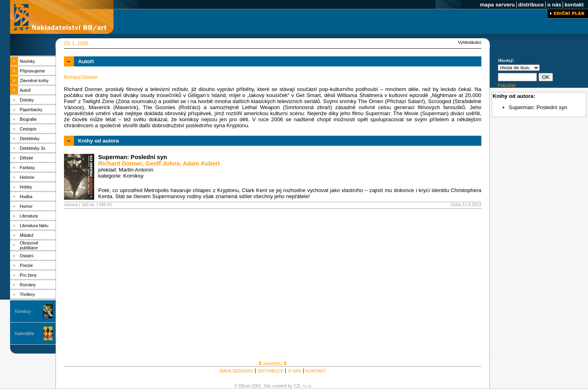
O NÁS (294, 371)
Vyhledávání (470, 42)
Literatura (29, 216)
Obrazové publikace (29, 245)
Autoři (25, 90)
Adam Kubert (201, 163)
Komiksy (23, 311)
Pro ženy (28, 275)
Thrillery (27, 294)
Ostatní (27, 256)
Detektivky (30, 139)
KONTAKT (316, 371)
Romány (28, 285)
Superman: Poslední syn (133, 157)
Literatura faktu (34, 226)
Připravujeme (32, 71)
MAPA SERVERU (236, 371)
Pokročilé (507, 85)
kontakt (574, 5)
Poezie (26, 265)
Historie (27, 177)
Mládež (27, 235)
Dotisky (27, 100)
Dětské (26, 158)
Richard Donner (120, 163)
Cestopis (28, 129)
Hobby (26, 187)
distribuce (531, 5)
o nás (554, 5)
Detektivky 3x (32, 148)
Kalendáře (25, 333)
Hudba (26, 197)
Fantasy (27, 168)
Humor (26, 206)
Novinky (27, 61)
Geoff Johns (163, 163)
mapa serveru (497, 5)
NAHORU (272, 364)
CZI (297, 386)
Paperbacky (31, 110)
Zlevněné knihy (34, 81)
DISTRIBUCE (271, 371)
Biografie (28, 119)
